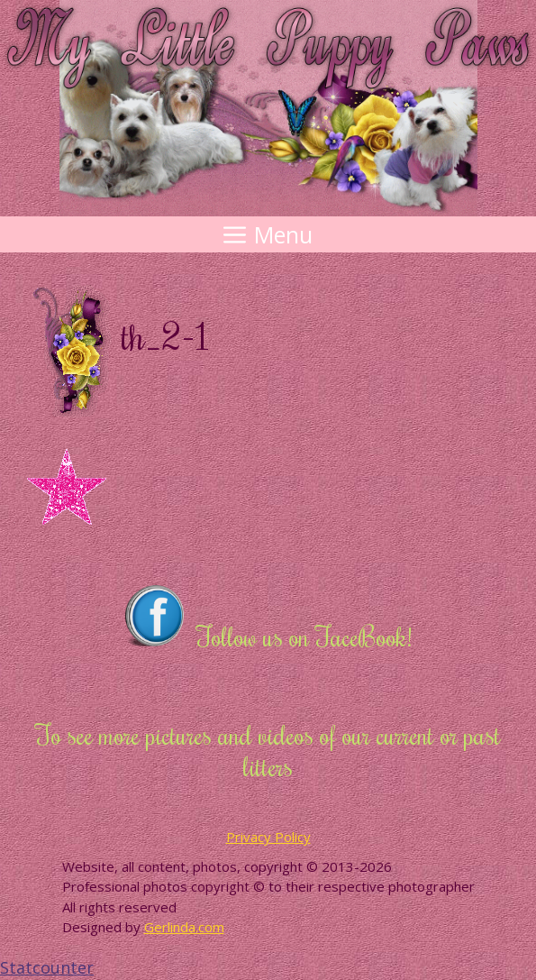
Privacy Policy (268, 837)
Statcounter (47, 967)
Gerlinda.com (184, 927)
